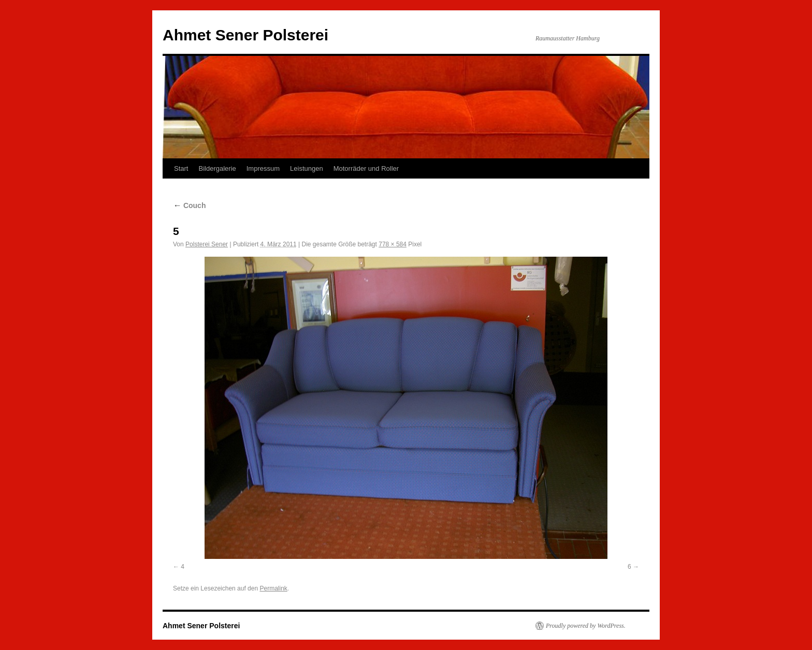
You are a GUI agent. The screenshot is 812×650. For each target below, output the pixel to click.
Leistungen (307, 168)
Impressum (263, 168)
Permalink (273, 588)
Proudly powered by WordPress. (586, 626)
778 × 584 (393, 244)
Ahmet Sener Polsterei (245, 35)
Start (181, 168)
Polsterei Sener (207, 244)
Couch (189, 205)
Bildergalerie (217, 168)
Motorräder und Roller (366, 168)
